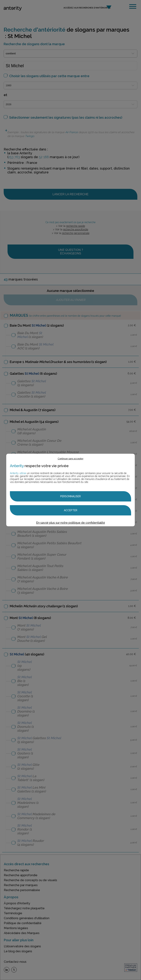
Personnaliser (70, 496)
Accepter (71, 510)
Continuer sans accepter (70, 459)
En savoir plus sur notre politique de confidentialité (71, 523)
